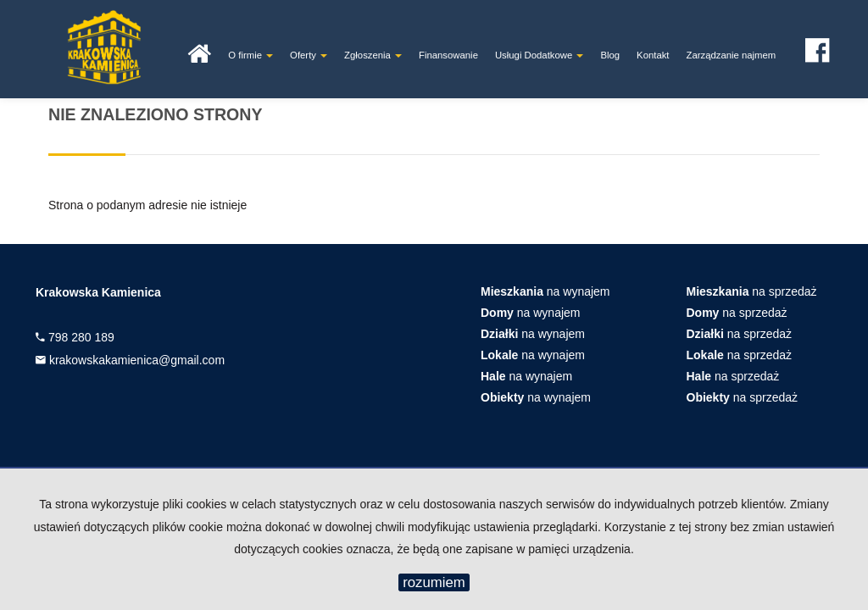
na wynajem (545, 291)
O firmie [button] (250, 55)
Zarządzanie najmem (732, 55)
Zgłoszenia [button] (373, 55)
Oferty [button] (309, 55)
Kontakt (653, 55)
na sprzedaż (752, 291)
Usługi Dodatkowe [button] (539, 55)
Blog (610, 55)
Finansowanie (448, 55)
